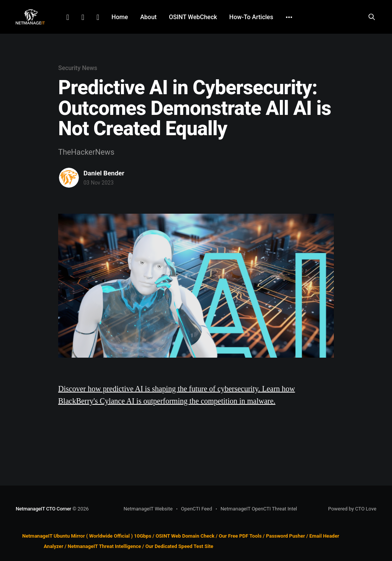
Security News (78, 68)
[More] (289, 17)
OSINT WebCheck (193, 17)
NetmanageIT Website (148, 509)
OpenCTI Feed (197, 509)
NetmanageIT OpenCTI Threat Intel (259, 509)
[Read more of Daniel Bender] (69, 178)
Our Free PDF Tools (240, 536)
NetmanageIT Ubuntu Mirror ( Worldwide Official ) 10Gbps (87, 536)
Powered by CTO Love (352, 509)
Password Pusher (286, 536)
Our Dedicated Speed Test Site (179, 546)
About (148, 17)
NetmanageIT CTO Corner (43, 509)
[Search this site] (372, 17)
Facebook (83, 17)
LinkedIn (68, 17)
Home (120, 17)
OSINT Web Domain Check (185, 536)
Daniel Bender (104, 173)
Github (98, 17)
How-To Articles (251, 17)
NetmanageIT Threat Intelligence (105, 546)
